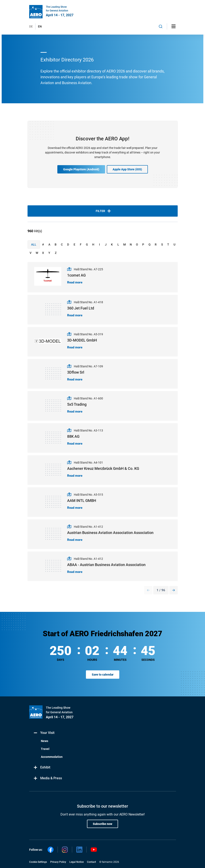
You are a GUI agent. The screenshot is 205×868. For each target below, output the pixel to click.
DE (31, 26)
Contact (91, 862)
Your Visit (44, 733)
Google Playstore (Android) (81, 169)
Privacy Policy (58, 862)
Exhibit (42, 768)
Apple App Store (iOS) (127, 169)
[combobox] (161, 26)
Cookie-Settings (38, 862)
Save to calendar (103, 675)
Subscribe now (102, 824)
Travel (45, 749)
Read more (75, 282)
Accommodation (52, 757)
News (45, 741)
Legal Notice (77, 862)
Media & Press (48, 778)
